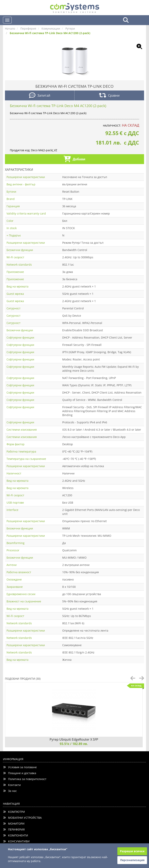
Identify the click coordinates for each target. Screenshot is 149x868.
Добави (74, 159)
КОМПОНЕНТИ (16, 835)
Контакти (12, 785)
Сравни (109, 96)
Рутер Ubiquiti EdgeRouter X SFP (74, 739)
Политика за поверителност (25, 779)
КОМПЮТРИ (14, 812)
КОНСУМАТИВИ (16, 841)
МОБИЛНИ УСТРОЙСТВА (22, 818)
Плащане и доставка (20, 773)
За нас (10, 791)
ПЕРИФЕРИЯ (14, 829)
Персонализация (132, 860)
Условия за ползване (20, 767)
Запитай (40, 96)
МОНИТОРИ (14, 824)
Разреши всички (132, 851)
